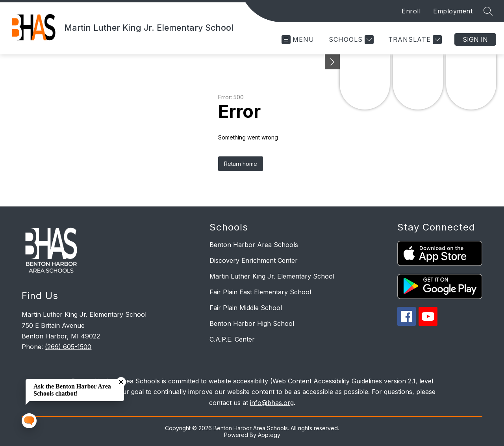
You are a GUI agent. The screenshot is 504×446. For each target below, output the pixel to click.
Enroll (411, 11)
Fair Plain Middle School (246, 308)
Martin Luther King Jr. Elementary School (272, 276)
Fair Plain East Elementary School (260, 292)
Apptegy (269, 435)
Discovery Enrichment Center (254, 260)
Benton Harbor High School (252, 323)
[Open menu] (298, 40)
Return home (241, 164)
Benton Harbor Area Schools (254, 245)
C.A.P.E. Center (232, 339)
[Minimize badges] (332, 62)
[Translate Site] (414, 40)
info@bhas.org (272, 403)
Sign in (475, 39)
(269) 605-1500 (68, 347)
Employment (453, 11)
